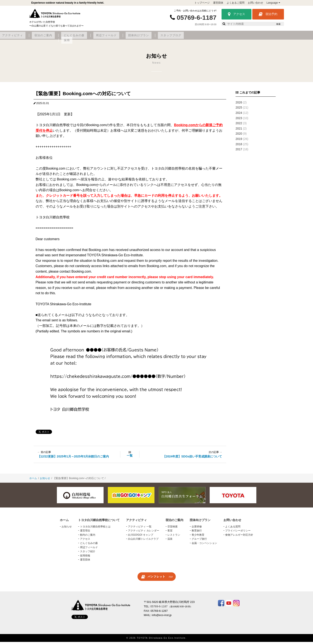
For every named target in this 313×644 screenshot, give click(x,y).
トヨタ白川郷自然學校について (66, 38)
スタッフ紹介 (88, 554)
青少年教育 (198, 537)
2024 (239, 115)
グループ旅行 (199, 541)
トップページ (202, 3)
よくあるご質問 (236, 3)
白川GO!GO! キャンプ (141, 537)
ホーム (33, 481)
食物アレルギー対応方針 (239, 537)
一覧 (130, 458)
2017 (239, 152)
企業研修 (197, 529)
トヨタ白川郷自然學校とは (95, 529)
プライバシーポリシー (238, 533)
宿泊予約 (268, 14)
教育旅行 (197, 533)
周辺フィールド (189, 38)
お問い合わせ (255, 3)
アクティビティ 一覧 (140, 529)
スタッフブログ (247, 38)
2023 (239, 120)
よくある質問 (233, 529)
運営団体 (218, 3)
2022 (239, 125)
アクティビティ (106, 38)
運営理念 (85, 533)
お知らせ (45, 481)
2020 (239, 136)
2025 (239, 110)
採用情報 (85, 558)
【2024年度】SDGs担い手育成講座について (192, 459)
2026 (239, 105)
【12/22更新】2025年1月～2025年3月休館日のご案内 (73, 459)
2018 (239, 146)
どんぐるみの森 (161, 38)
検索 (278, 24)
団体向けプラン (218, 38)
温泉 (170, 541)
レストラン (174, 537)
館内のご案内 (88, 537)
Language (273, 3)
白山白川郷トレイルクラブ (143, 541)
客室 (170, 533)
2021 (239, 131)
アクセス (237, 14)
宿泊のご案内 (133, 38)
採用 (268, 38)
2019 (239, 141)
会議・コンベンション (204, 545)
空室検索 (173, 529)
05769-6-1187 (197, 17)
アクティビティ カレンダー (144, 533)
